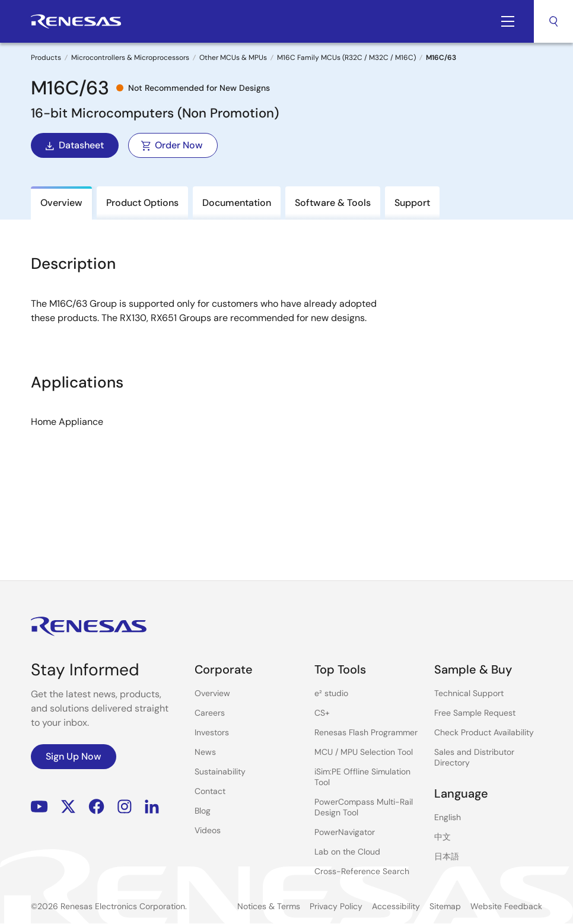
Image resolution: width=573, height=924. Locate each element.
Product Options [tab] (142, 203)
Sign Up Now (74, 756)
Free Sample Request (475, 713)
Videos (208, 830)
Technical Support (469, 693)
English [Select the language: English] (448, 817)
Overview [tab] (61, 203)
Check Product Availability (484, 732)
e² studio (331, 693)
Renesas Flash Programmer (366, 732)
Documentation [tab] (237, 203)
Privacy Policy (336, 906)
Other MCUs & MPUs (233, 58)
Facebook (96, 807)
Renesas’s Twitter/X (68, 807)
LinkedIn (152, 807)
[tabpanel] (286, 389)
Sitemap (445, 906)
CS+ (322, 713)
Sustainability (220, 771)
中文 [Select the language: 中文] (443, 837)
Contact (210, 791)
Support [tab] (412, 203)
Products (46, 58)
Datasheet (74, 145)
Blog (203, 811)
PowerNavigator (345, 832)
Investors (212, 732)
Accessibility (396, 906)
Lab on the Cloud (347, 852)
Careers (210, 713)
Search (553, 21)
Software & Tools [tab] (333, 203)
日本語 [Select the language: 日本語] (447, 856)
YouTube (39, 807)
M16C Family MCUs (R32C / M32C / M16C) (346, 58)
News (205, 752)
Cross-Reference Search (362, 871)
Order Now (172, 145)
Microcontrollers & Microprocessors (130, 58)
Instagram (125, 807)
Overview (212, 693)
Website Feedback (506, 906)
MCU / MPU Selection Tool (364, 752)
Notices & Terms (269, 906)
